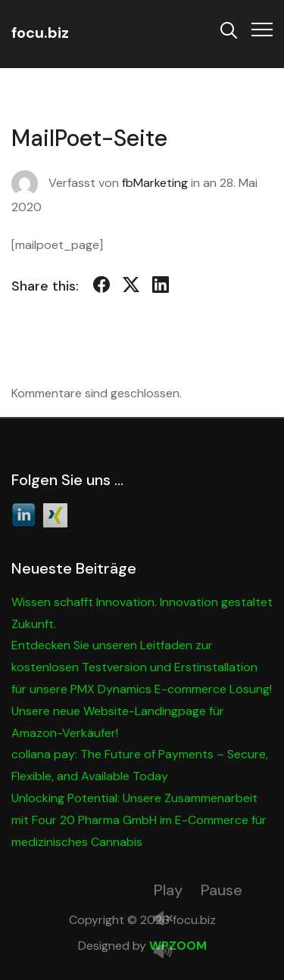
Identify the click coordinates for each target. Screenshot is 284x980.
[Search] (229, 29)
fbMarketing (155, 183)
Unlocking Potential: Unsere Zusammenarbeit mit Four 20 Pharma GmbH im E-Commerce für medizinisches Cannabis (139, 820)
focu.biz (40, 33)
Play (168, 890)
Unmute (169, 920)
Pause (222, 890)
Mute (169, 952)
